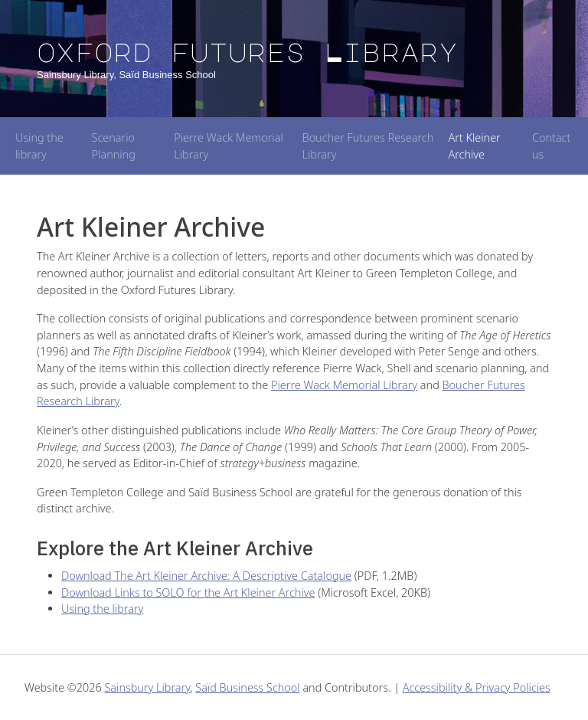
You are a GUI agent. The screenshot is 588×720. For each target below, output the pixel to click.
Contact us (551, 146)
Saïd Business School (247, 687)
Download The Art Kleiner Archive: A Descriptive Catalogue (206, 576)
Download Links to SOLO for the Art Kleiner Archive (188, 592)
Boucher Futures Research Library (368, 146)
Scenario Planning (114, 146)
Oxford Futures (247, 52)
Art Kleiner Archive (474, 146)
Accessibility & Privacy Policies (477, 687)
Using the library (39, 146)
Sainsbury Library (147, 687)
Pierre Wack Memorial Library (228, 146)
